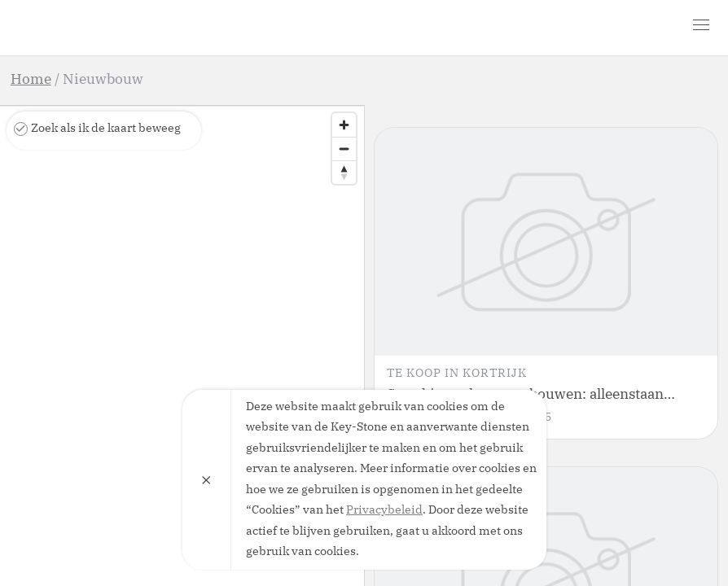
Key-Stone (104, 28)
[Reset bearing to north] (344, 172)
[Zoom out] (344, 149)
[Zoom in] (344, 125)
